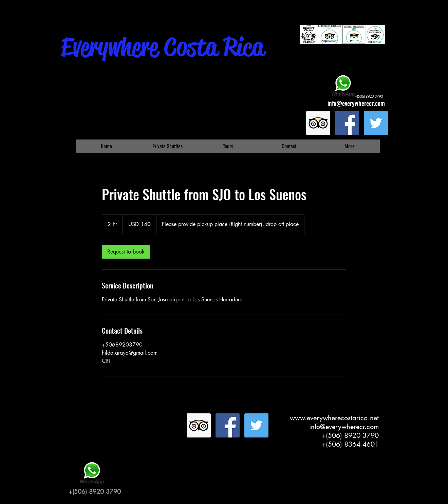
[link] (126, 252)
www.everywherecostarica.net (334, 418)
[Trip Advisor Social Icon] (318, 123)
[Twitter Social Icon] (376, 123)
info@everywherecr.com (356, 103)
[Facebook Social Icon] (347, 123)
